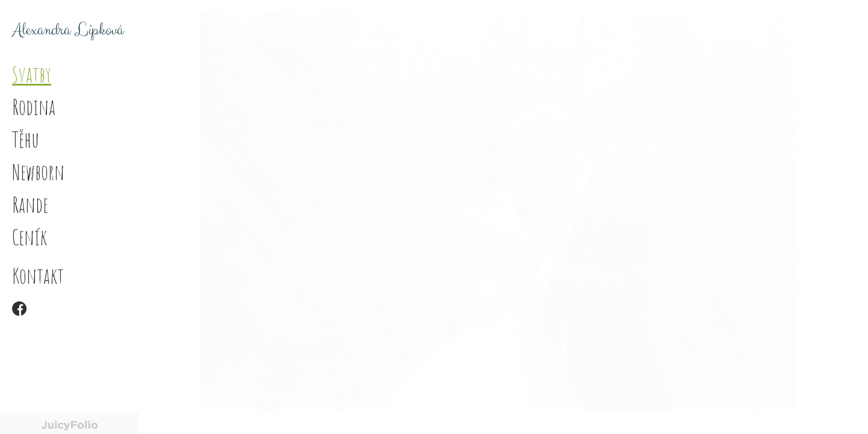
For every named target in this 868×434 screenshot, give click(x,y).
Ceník (30, 237)
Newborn (38, 172)
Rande (30, 204)
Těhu (26, 139)
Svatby (32, 74)
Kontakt (38, 275)
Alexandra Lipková (68, 30)
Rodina (34, 107)
